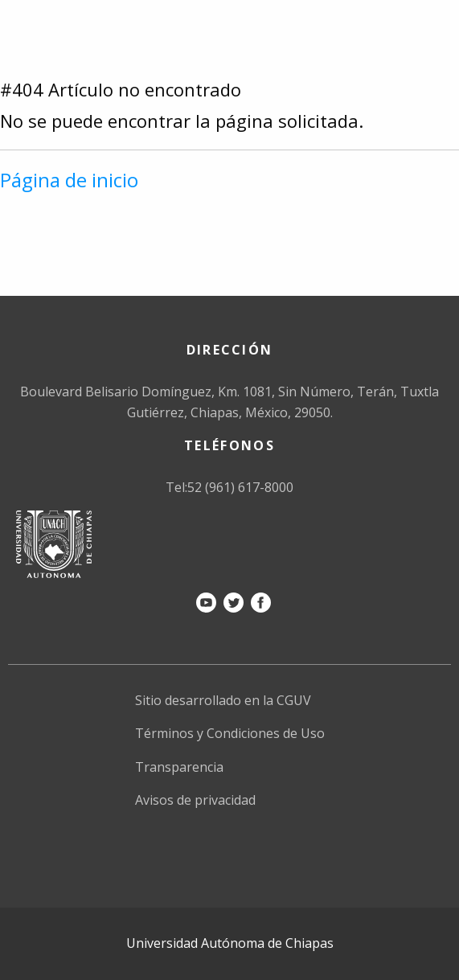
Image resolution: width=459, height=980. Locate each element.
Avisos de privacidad (195, 800)
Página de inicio (69, 180)
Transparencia (179, 767)
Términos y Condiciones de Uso (230, 733)
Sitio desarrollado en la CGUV (223, 700)
